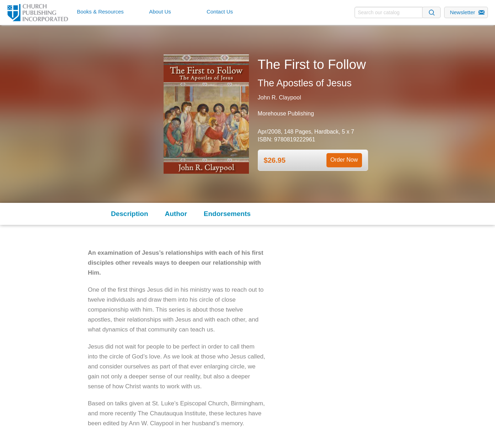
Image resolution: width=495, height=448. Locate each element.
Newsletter (462, 12)
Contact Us (220, 12)
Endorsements (227, 214)
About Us (160, 12)
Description (130, 214)
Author (176, 214)
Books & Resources (100, 12)
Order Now (344, 160)
